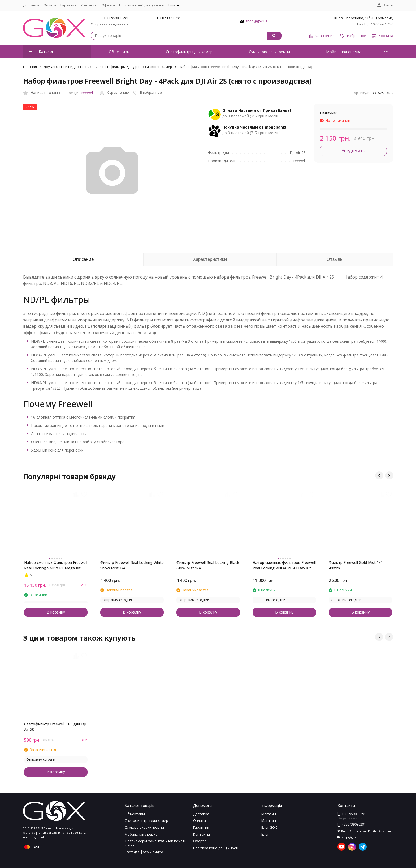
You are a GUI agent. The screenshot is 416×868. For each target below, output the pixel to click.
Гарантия (68, 5)
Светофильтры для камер (189, 52)
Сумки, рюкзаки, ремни (269, 52)
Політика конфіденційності (142, 5)
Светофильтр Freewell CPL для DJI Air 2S (55, 727)
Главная (30, 67)
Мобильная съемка (344, 52)
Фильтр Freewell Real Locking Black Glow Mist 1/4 (208, 565)
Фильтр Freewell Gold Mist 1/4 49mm (356, 565)
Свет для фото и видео (144, 852)
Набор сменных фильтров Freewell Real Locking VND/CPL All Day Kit (284, 565)
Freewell (86, 93)
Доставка (31, 5)
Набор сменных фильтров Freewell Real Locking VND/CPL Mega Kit (56, 565)
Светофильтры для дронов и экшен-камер (136, 67)
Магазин (269, 814)
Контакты (89, 5)
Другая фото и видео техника (69, 67)
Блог (265, 834)
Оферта (108, 5)
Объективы (119, 52)
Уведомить (353, 151)
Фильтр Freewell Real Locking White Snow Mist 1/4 (132, 565)
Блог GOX (269, 827)
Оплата (50, 5)
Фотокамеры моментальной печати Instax (156, 843)
